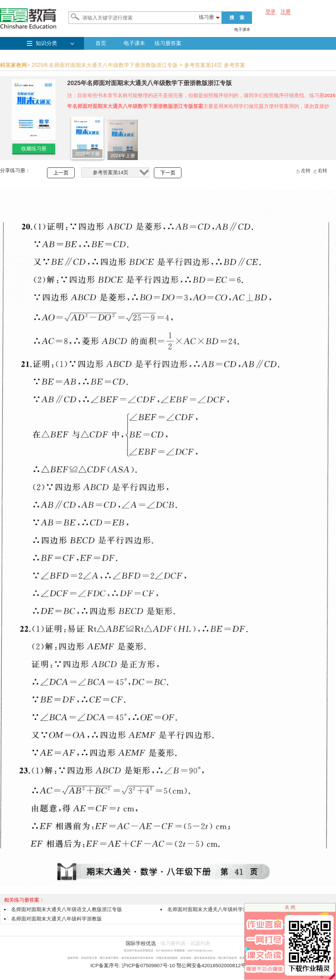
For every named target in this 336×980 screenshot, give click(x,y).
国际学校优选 (141, 943)
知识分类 (46, 43)
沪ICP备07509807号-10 (148, 965)
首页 (101, 43)
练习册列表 (173, 943)
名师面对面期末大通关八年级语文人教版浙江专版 (67, 909)
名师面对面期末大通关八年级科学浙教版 (56, 919)
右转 (323, 170)
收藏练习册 (34, 148)
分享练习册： (15, 170)
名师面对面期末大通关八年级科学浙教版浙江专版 (223, 909)
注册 (286, 11)
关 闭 (290, 907)
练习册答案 (168, 43)
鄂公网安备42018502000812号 (211, 965)
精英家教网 (13, 65)
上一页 (61, 173)
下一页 (168, 173)
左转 (306, 170)
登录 (270, 11)
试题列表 (200, 943)
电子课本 (242, 30)
